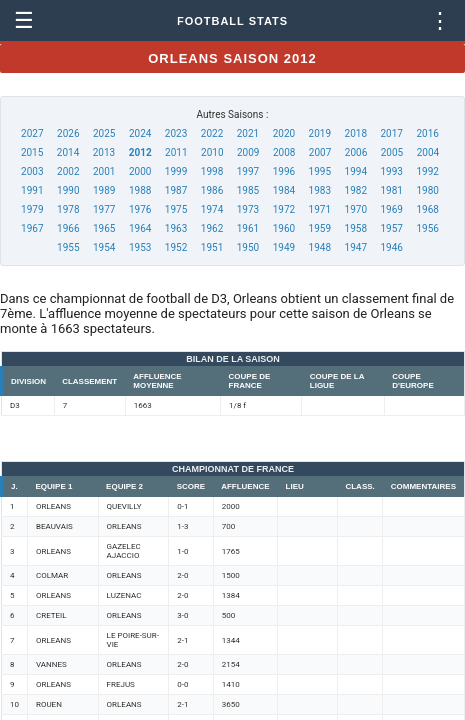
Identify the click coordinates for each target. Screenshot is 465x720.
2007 (320, 152)
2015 (32, 152)
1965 (104, 228)
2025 (104, 133)
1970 (356, 209)
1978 (68, 209)
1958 (356, 228)
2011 (176, 152)
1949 (284, 247)
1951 (212, 247)
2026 (68, 133)
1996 (284, 171)
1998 (212, 171)
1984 (284, 190)
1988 (140, 190)
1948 (320, 247)
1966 (68, 228)
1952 (176, 247)
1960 (284, 228)
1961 (248, 228)
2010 (212, 152)
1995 (320, 171)
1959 (320, 228)
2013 (104, 152)
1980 (427, 190)
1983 (320, 190)
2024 (140, 133)
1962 (212, 228)
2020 (284, 133)
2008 (284, 152)
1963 (176, 228)
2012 (140, 152)
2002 (68, 171)
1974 (212, 209)
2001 (104, 171)
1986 (212, 190)
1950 (248, 247)
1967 (32, 228)
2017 (391, 133)
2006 (356, 152)
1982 (356, 190)
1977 (104, 209)
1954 (104, 247)
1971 (320, 209)
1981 (391, 190)
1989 (104, 190)
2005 (392, 152)
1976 (140, 209)
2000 (140, 171)
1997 (248, 171)
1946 (391, 247)
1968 (427, 209)
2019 (320, 133)
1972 (284, 209)
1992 (427, 171)
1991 (32, 190)
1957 (391, 228)
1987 (176, 190)
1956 (427, 228)
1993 (391, 171)
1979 (32, 209)
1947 (356, 247)
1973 (248, 209)
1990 (68, 190)
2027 (32, 133)
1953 (140, 247)
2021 (248, 133)
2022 (212, 133)
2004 (428, 152)
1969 (391, 209)
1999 (176, 171)
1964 (140, 228)
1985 (248, 190)
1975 (176, 209)
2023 (176, 133)
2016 (427, 133)
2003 (32, 171)
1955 (68, 247)
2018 (356, 133)
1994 (356, 171)
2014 (68, 152)
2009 (248, 152)
